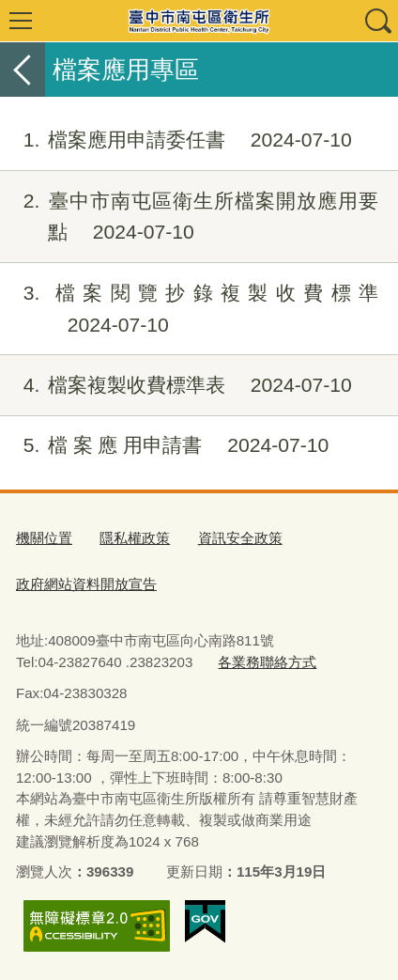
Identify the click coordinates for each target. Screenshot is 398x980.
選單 (21, 21)
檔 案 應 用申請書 (164, 445)
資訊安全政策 (240, 538)
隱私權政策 (135, 538)
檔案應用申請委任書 (176, 140)
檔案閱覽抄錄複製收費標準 (189, 309)
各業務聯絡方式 (267, 662)
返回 (23, 70)
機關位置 (44, 538)
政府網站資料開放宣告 (86, 584)
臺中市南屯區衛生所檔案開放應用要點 (189, 217)
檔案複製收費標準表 (176, 385)
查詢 (377, 21)
